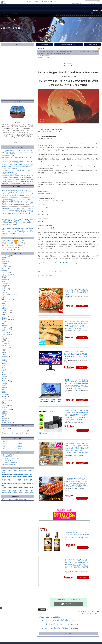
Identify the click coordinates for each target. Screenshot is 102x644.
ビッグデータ (5, 272)
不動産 (3, 384)
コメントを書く (94, 613)
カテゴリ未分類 (6, 256)
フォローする (18, 142)
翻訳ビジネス (5, 269)
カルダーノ (5, 397)
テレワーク (5, 289)
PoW (3, 353)
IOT (3, 278)
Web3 (3, 303)
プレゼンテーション (9, 461)
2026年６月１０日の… (8, 241)
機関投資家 (5, 420)
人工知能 (4, 276)
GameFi (4, 362)
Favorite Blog (18, 238)
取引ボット (5, 380)
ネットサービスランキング (46, 276)
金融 (3, 391)
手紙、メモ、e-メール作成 (11, 459)
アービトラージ (6, 373)
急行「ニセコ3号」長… (8, 247)
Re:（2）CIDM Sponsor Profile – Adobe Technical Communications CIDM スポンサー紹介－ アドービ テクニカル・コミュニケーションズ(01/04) (17, 230)
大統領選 (4, 376)
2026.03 (5, 447)
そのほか (5, 3)
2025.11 (20, 445)
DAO (3, 322)
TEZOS (4, 393)
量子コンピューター (7, 422)
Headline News (18, 468)
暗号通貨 (4, 325)
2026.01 (20, 441)
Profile (17, 102)
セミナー (4, 261)
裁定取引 (4, 360)
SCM (3, 340)
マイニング (5, 364)
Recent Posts (17, 148)
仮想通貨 (4, 280)
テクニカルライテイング (8, 294)
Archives (18, 439)
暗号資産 (4, 418)
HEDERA (4, 404)
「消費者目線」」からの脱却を (10, 174)
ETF (3, 355)
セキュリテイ (5, 345)
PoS (3, 351)
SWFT (3, 369)
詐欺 (3, 386)
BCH (3, 378)
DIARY (8, 13)
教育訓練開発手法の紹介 (10, 464)
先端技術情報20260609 (8, 156)
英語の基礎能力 (8, 457)
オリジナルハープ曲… (8, 249)
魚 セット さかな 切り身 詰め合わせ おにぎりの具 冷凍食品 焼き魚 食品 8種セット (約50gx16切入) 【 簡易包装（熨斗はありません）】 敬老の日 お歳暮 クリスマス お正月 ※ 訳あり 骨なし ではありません (76, 325)
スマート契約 (5, 333)
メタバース (5, 302)
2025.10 (20, 447)
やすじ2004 (5, 208)
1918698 (96, 11)
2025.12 (20, 443)
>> (78, 3)
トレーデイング (6, 382)
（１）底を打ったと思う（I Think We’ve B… (55, 624)
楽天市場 (99, 3)
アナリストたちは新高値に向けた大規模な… (55, 628)
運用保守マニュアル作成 (10, 463)
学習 (3, 296)
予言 (3, 358)
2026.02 (5, 449)
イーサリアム (5, 313)
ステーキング (5, 398)
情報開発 (4, 271)
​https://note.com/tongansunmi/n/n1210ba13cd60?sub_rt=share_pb (58, 263)
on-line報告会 (5, 267)
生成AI (3, 338)
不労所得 (4, 344)
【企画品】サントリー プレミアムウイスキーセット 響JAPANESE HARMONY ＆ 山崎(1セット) (77, 534)
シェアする (50, 609)
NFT (3, 314)
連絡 (3, 258)
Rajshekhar (5, 199)
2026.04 (5, 445)
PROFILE (14, 13)
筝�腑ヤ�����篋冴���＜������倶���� (17, 491)
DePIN (3, 367)
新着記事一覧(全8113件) (69, 44)
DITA (3, 287)
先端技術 (4, 285)
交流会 (3, 260)
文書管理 (4, 292)
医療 (3, 389)
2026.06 (5, 441)
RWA (3, 366)
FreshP (4, 190)
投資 (3, 305)
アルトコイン (5, 329)
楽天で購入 (83, 430)
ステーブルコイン (6, 334)
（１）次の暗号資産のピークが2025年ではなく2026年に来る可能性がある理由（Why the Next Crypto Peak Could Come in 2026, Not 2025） (17, 152)
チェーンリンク (6, 400)
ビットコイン (5, 311)
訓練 (3, 298)
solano (3, 415)
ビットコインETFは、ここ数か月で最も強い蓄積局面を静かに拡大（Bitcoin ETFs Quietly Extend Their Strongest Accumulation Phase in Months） (17, 167)
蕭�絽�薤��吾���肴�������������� (17, 493)
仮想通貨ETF (5, 356)
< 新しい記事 (45, 44)
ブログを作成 (91, 3)
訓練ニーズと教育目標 (8, 455)
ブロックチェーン (6, 274)
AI (2, 417)
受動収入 (4, 318)
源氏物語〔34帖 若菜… (8, 243)
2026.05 (5, 443)
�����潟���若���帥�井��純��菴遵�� (17, 474)
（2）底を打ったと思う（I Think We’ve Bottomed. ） (16, 170)
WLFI (3, 371)
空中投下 (4, 331)
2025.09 (20, 449)
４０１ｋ (4, 411)
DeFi (3, 324)
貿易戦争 (4, 387)
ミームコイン (5, 347)
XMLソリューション (7, 300)
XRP (3, 375)
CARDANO (5, 395)
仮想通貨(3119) (46, 56)
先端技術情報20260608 (8, 172)
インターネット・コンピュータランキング (50, 271)
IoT (2, 307)
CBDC (3, 349)
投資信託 (4, 309)
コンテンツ (5, 282)
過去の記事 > (93, 44)
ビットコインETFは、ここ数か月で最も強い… (56, 620)
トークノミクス (6, 327)
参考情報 (4, 263)
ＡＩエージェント (6, 409)
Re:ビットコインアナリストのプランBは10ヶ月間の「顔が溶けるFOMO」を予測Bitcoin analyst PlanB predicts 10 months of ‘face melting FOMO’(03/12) (17, 221)
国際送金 (4, 413)
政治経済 (4, 283)
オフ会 (3, 265)
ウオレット (5, 342)
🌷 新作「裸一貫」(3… (8, 245)
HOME (3, 13)
